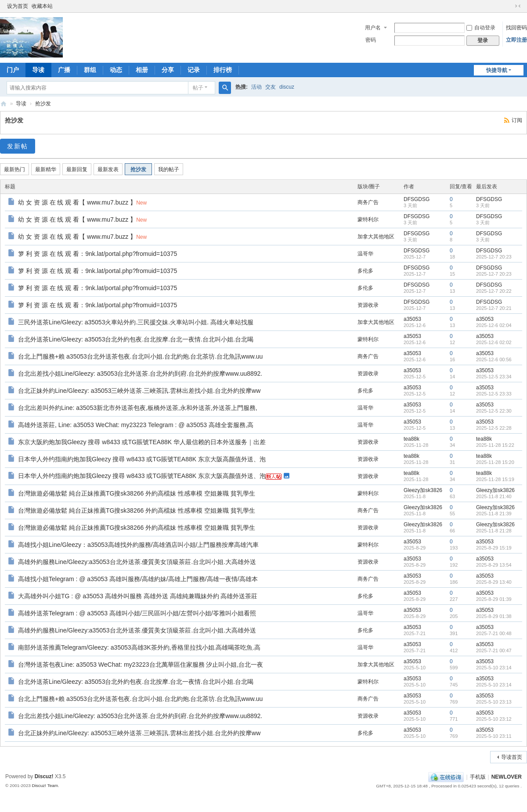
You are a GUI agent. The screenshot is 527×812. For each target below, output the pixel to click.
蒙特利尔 (368, 219)
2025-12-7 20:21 (494, 308)
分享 (168, 70)
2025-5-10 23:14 (494, 668)
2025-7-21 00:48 (494, 633)
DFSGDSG (417, 199)
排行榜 (223, 70)
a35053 (412, 319)
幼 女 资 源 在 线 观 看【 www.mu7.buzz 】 (77, 202)
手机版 (478, 777)
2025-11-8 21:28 (494, 531)
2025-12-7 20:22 (494, 291)
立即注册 (516, 40)
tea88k (411, 439)
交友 (271, 87)
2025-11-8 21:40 (494, 496)
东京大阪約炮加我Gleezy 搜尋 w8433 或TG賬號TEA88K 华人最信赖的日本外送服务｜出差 (142, 442)
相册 (142, 70)
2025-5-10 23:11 (494, 736)
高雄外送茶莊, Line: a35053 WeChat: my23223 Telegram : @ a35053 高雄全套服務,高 (136, 425)
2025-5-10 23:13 (494, 702)
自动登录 (481, 28)
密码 (371, 40)
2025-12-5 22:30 (494, 411)
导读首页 (512, 757)
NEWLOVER (507, 777)
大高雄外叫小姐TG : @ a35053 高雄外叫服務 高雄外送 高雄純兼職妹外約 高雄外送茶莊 (138, 596)
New (141, 203)
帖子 (198, 88)
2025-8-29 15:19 (494, 548)
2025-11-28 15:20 (495, 462)
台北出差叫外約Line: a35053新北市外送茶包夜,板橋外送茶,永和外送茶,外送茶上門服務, (138, 408)
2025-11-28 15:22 (495, 445)
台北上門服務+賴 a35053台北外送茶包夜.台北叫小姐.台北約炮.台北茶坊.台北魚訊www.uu (140, 356)
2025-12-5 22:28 (494, 428)
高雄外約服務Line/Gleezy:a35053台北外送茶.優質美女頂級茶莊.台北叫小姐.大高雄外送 (137, 562)
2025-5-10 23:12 (494, 719)
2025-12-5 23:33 (494, 394)
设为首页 (18, 6)
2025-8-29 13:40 (494, 582)
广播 (64, 70)
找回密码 (516, 28)
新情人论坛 (4, 104)
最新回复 (77, 169)
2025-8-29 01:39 (494, 599)
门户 (13, 70)
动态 (116, 70)
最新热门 (14, 169)
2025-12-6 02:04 (494, 325)
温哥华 (365, 254)
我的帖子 (169, 169)
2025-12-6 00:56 (494, 359)
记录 (194, 70)
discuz (287, 87)
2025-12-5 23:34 (494, 377)
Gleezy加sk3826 (423, 490)
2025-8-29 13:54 (494, 565)
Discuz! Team (45, 785)
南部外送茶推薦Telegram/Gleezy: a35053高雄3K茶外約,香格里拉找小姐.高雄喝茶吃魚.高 (139, 647)
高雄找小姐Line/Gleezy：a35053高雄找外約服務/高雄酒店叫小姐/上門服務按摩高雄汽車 (138, 545)
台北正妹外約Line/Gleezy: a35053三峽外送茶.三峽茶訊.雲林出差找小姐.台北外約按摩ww (139, 391)
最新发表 (108, 169)
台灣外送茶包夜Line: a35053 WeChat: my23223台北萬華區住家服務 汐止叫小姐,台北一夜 (141, 665)
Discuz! (44, 776)
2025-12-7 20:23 (494, 257)
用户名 (373, 28)
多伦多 (365, 271)
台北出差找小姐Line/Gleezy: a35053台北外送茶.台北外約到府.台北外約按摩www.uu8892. (140, 374)
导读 (38, 70)
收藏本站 (42, 6)
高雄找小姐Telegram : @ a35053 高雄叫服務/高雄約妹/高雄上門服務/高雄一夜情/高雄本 (138, 579)
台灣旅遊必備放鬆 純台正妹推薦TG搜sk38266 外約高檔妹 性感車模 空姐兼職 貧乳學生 (137, 493)
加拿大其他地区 (376, 237)
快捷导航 (497, 70)
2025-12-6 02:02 (494, 342)
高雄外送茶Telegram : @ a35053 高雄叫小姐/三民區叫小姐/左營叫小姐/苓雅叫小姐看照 (137, 613)
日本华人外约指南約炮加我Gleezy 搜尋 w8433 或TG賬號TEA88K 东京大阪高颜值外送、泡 (142, 459)
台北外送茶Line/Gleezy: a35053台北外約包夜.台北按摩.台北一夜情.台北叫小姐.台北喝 (136, 339)
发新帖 (18, 146)
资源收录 (368, 305)
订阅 (517, 120)
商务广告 (368, 202)
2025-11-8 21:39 (494, 514)
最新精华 (46, 169)
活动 (256, 87)
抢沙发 (43, 104)
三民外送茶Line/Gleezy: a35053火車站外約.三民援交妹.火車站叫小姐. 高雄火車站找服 (136, 322)
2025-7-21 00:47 (494, 650)
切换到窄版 (518, 6)
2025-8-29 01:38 (494, 616)
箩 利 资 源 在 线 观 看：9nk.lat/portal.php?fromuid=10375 (97, 254)
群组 (90, 70)
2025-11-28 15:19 (495, 479)
